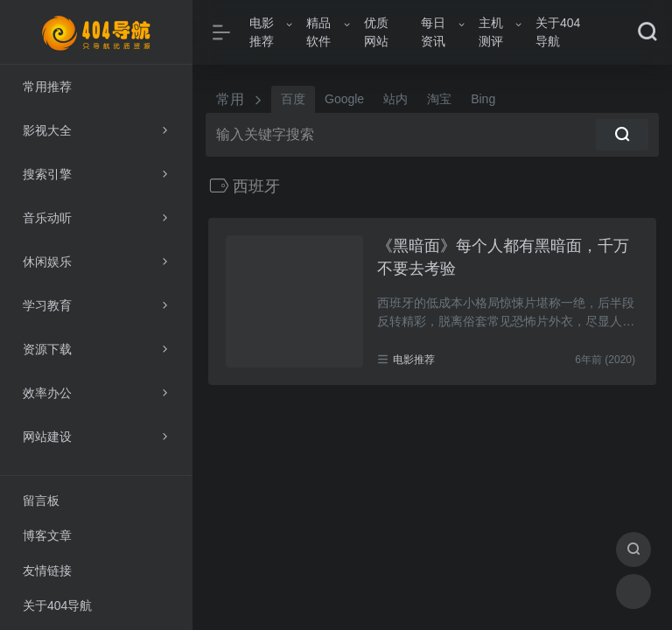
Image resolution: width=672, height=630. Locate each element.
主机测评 (491, 32)
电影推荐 (262, 32)
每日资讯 (433, 32)
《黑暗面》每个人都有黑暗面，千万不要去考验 (503, 257)
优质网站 (376, 32)
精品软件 (318, 32)
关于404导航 (558, 32)
